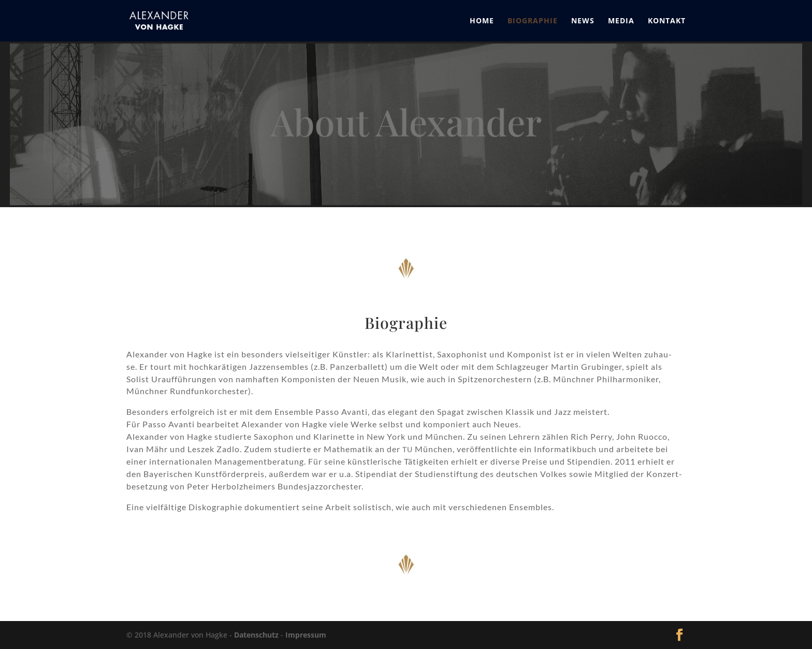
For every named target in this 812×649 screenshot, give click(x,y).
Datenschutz (256, 635)
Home (482, 21)
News (583, 21)
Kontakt (667, 21)
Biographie (533, 21)
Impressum (306, 635)
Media (621, 21)
